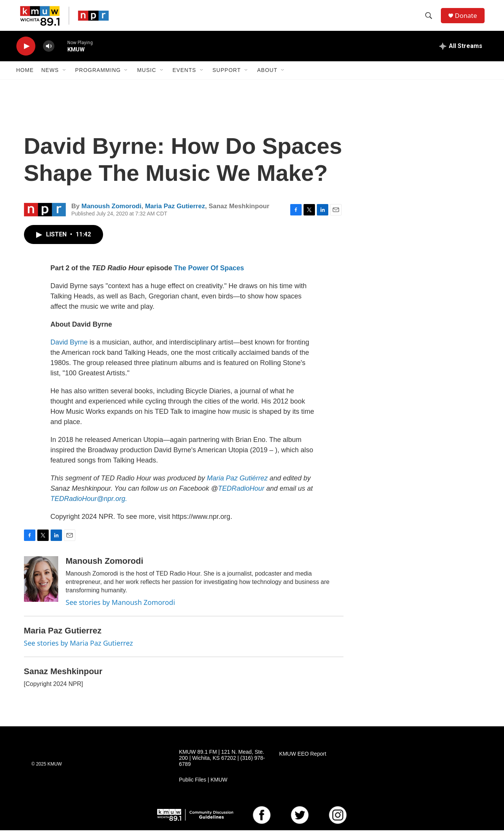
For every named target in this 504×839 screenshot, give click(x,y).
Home (25, 79)
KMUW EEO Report (303, 763)
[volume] (49, 55)
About (267, 79)
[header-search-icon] (431, 20)
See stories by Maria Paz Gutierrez (79, 652)
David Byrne (69, 351)
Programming (98, 79)
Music (146, 79)
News (50, 79)
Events (184, 79)
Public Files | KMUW (203, 789)
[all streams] (461, 55)
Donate (469, 20)
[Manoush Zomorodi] (41, 588)
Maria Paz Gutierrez (175, 215)
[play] (26, 55)
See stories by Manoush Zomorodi (121, 611)
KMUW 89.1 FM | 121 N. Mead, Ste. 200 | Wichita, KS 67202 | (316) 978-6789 (222, 767)
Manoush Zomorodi (111, 215)
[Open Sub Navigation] (65, 79)
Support (227, 79)
